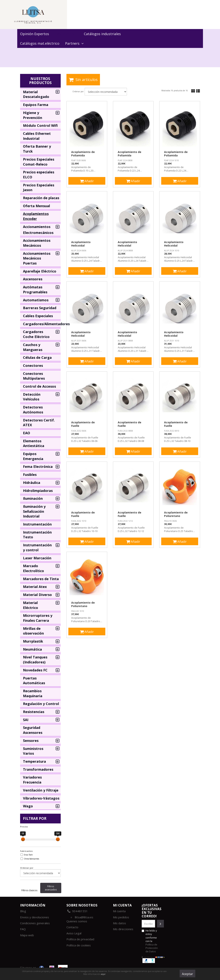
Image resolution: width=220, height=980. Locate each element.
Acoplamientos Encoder (36, 216)
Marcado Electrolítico (34, 568)
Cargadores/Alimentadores (42, 324)
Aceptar (187, 974)
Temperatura (34, 761)
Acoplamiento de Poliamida (83, 154)
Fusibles (30, 475)
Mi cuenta (119, 911)
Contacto (72, 927)
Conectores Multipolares (34, 376)
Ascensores (33, 279)
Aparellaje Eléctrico (40, 271)
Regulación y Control (41, 704)
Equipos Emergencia (33, 456)
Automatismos (36, 300)
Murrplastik (33, 641)
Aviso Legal (74, 933)
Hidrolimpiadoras (38, 491)
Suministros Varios (33, 751)
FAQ (23, 929)
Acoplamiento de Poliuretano (176, 514)
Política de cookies (79, 945)
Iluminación (33, 498)
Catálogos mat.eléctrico (40, 43)
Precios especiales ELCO (39, 175)
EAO (27, 433)
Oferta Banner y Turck (37, 149)
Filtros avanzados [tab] (51, 888)
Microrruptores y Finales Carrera (38, 618)
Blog (23, 911)
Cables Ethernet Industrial (37, 136)
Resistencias (34, 712)
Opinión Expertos (35, 34)
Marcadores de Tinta (41, 579)
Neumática (32, 649)
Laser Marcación (37, 558)
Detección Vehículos (32, 397)
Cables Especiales (38, 316)
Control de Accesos (39, 386)
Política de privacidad (80, 939)
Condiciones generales (35, 923)
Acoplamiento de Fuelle (83, 424)
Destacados (66, 34)
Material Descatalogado (36, 94)
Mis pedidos (121, 917)
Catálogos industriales (102, 34)
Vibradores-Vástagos (41, 798)
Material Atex (35, 587)
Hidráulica (32, 483)
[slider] (23, 839)
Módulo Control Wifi (40, 125)
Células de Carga (37, 357)
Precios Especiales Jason (39, 188)
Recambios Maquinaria (33, 693)
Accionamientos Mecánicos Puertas (37, 258)
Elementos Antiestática (34, 443)
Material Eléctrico (31, 605)
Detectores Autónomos (33, 410)
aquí (103, 974)
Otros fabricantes (31, 859)
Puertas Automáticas (34, 681)
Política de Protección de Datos (152, 948)
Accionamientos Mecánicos (37, 243)
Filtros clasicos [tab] (29, 890)
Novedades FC (35, 670)
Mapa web (27, 935)
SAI (26, 720)
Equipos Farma (36, 105)
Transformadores (38, 769)
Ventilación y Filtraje (41, 790)
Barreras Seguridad (40, 308)
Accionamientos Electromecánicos (38, 230)
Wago (28, 806)
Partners (74, 43)
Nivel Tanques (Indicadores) (35, 660)
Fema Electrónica (38, 467)
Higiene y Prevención (33, 115)
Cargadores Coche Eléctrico (36, 334)
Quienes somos (77, 921)
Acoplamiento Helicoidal (81, 244)
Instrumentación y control (37, 547)
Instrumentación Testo (37, 535)
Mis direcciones (123, 929)
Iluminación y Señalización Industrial (34, 511)
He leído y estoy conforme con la (150, 941)
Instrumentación (37, 524)
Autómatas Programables (35, 289)
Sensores (31, 741)
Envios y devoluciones (35, 917)
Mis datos (119, 923)
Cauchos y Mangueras (33, 347)
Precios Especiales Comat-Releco (39, 162)
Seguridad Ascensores (33, 730)
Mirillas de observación (33, 631)
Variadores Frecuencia (32, 780)
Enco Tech (28, 855)
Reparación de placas (41, 198)
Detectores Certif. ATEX (39, 423)
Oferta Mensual (36, 206)
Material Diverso (37, 595)
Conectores (33, 365)
